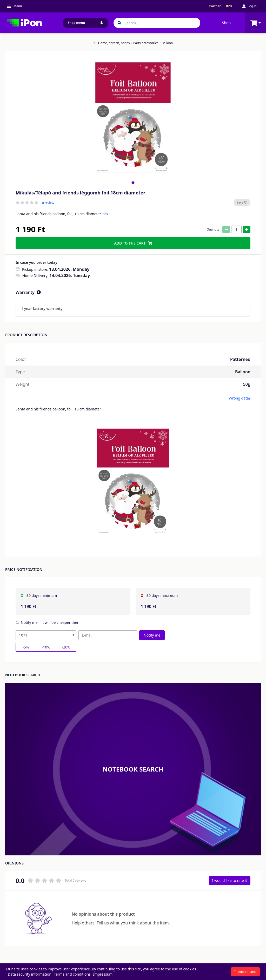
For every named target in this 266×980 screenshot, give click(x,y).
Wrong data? (240, 398)
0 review (48, 203)
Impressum (103, 974)
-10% (46, 647)
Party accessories (145, 43)
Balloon (166, 43)
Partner (215, 6)
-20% (66, 647)
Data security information (30, 974)
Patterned (240, 359)
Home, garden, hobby (112, 43)
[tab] (133, 183)
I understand (245, 972)
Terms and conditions (72, 974)
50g (247, 384)
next (106, 214)
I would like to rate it (230, 880)
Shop (226, 23)
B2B (229, 6)
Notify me (152, 635)
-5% (26, 647)
